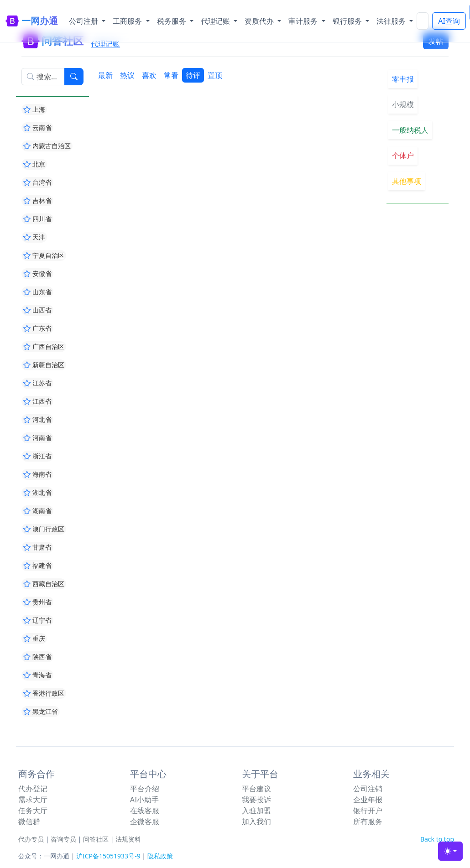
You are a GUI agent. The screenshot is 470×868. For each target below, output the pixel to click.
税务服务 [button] (172, 21)
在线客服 (145, 811)
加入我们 (256, 821)
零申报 (403, 79)
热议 (127, 75)
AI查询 (449, 21)
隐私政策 (160, 856)
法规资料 (128, 839)
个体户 (403, 156)
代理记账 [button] (216, 21)
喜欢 (149, 75)
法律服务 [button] (392, 21)
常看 (171, 75)
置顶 (215, 75)
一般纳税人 (410, 130)
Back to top (437, 839)
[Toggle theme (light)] (450, 851)
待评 (193, 75)
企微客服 (145, 821)
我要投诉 (256, 800)
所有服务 (368, 821)
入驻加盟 (256, 811)
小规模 (403, 104)
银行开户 (368, 811)
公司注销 (368, 789)
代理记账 (105, 44)
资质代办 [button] (260, 21)
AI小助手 (145, 800)
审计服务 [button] (304, 21)
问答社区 (96, 839)
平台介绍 (145, 789)
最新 (105, 75)
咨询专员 (63, 839)
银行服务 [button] (348, 21)
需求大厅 (33, 800)
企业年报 (368, 800)
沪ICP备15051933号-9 (108, 856)
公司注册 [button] (84, 21)
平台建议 (256, 789)
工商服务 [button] (128, 21)
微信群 (29, 821)
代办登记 (33, 789)
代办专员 (31, 839)
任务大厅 (33, 811)
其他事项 (407, 181)
